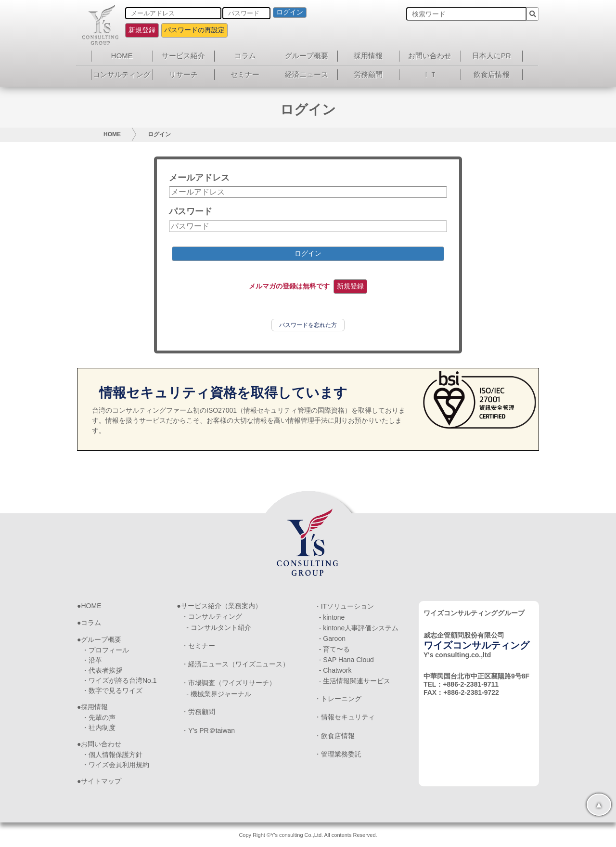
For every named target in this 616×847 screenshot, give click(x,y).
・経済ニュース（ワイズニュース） (235, 664)
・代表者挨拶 (102, 670)
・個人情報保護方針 (112, 755)
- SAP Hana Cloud (346, 660)
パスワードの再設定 (194, 30)
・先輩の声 (99, 717)
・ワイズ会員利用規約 (115, 765)
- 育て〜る (335, 649)
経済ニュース (307, 74)
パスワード (191, 211)
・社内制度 (99, 728)
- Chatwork (335, 670)
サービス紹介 (183, 56)
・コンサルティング (212, 616)
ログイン (290, 12)
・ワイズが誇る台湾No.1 (119, 680)
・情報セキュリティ (345, 717)
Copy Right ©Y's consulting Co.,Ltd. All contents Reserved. (308, 835)
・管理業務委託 (338, 754)
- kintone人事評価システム (359, 628)
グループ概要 (307, 56)
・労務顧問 (198, 712)
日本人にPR (492, 56)
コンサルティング (122, 74)
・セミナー (198, 646)
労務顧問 (368, 74)
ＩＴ (430, 74)
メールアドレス (199, 178)
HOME (122, 56)
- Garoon (332, 639)
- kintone (332, 617)
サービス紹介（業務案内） (221, 606)
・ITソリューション (344, 606)
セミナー (245, 74)
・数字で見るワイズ (112, 691)
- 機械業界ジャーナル (219, 694)
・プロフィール (105, 650)
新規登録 (142, 30)
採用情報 (368, 56)
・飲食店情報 (334, 736)
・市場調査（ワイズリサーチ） (229, 683)
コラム (245, 56)
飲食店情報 (492, 74)
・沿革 (92, 660)
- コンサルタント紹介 (219, 627)
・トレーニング (338, 699)
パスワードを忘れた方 (308, 325)
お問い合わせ (430, 56)
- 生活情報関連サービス (355, 681)
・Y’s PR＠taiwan (208, 730)
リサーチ (183, 74)
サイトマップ (101, 781)
